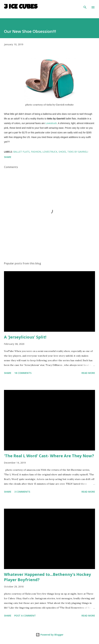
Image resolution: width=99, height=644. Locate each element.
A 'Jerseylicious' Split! (25, 337)
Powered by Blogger (50, 635)
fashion (36, 152)
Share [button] (8, 157)
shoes (62, 152)
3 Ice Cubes (21, 7)
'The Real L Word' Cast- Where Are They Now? (49, 456)
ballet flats (21, 152)
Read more (88, 373)
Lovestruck (51, 123)
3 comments (22, 492)
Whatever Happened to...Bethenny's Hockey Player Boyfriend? (48, 577)
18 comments (23, 373)
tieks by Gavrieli (78, 152)
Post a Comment (25, 616)
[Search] (85, 6)
